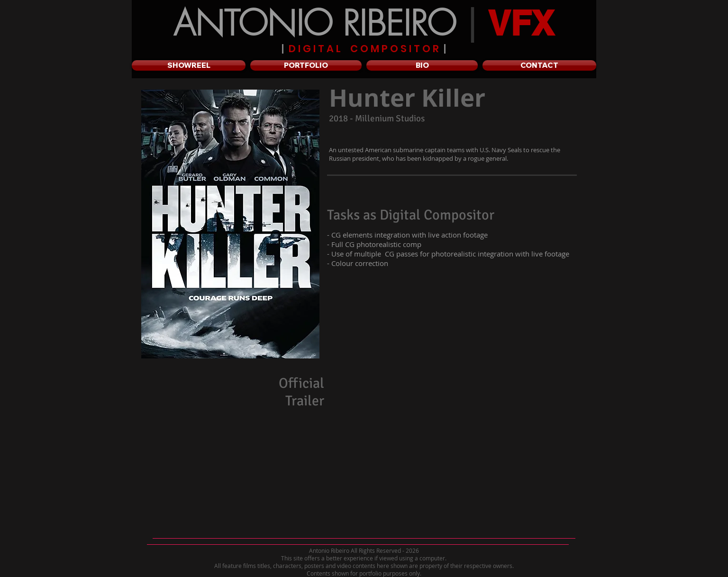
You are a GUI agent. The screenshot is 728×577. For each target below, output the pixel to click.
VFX (521, 23)
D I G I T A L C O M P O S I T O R (364, 49)
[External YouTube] (459, 448)
